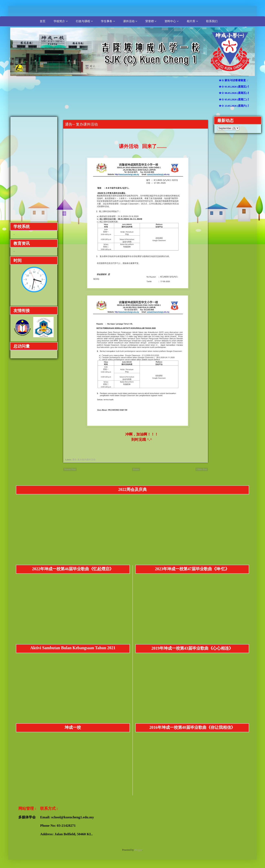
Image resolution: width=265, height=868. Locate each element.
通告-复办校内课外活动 (84, 460)
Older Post (202, 469)
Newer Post (70, 469)
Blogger (138, 850)
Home (136, 469)
